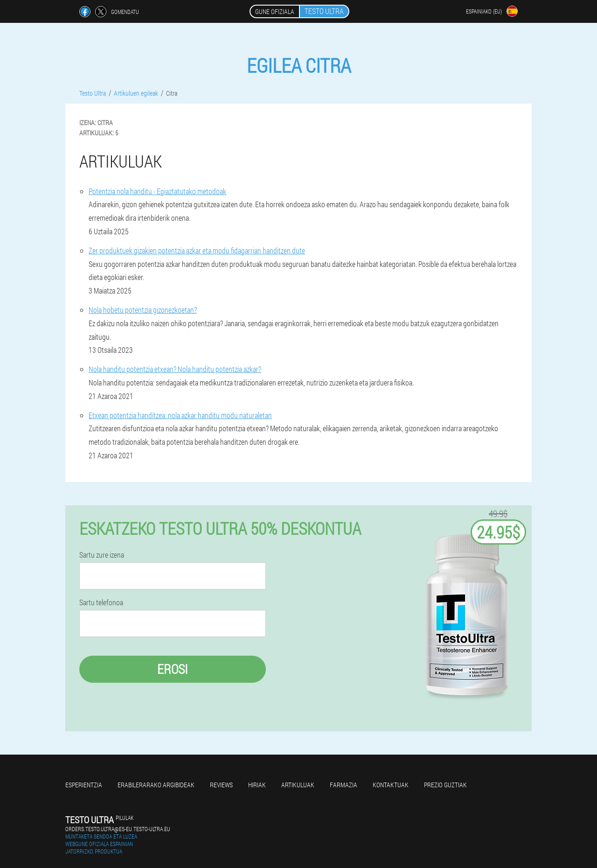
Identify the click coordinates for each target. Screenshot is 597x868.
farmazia (344, 785)
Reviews (221, 785)
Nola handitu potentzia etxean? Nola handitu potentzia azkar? (175, 369)
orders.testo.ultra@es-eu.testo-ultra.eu (118, 829)
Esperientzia (84, 785)
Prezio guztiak (445, 785)
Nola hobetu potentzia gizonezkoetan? (143, 310)
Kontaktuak (391, 785)
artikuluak (298, 785)
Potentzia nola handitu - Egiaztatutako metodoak (157, 191)
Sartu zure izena (102, 555)
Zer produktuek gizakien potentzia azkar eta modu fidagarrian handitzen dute (197, 250)
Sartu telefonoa (101, 602)
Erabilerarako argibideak (156, 785)
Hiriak (257, 785)
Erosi (173, 669)
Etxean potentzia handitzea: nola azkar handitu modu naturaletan (180, 415)
